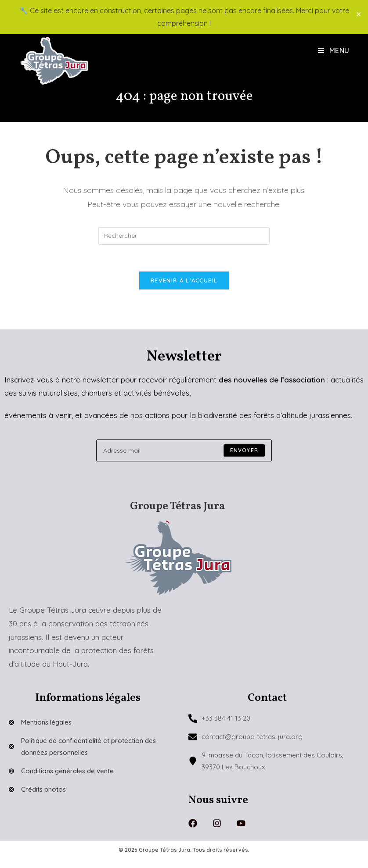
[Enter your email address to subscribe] (184, 450)
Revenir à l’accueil (184, 280)
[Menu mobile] (334, 50)
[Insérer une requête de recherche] (184, 236)
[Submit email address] (244, 450)
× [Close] (359, 14)
